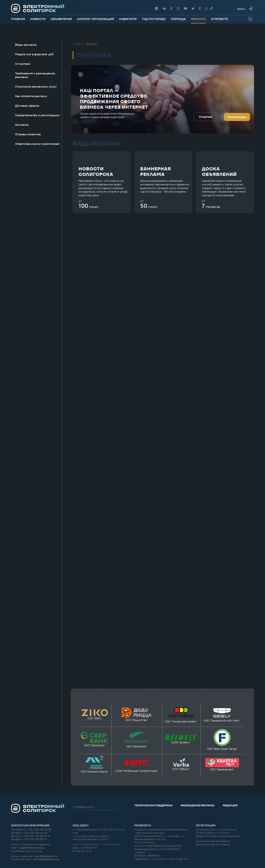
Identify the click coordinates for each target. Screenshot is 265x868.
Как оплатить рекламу (31, 96)
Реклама (198, 19)
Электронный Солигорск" (180, 831)
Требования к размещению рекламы (35, 75)
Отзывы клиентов (28, 134)
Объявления (61, 19)
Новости (38, 19)
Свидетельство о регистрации (37, 115)
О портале (23, 64)
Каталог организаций (95, 19)
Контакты (22, 125)
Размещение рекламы (198, 748)
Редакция (230, 748)
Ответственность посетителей (37, 144)
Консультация (237, 117)
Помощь (178, 19)
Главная (18, 19)
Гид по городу (154, 19)
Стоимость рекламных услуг (36, 87)
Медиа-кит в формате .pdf (34, 54)
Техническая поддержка (153, 748)
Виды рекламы (26, 45)
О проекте (219, 19)
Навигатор (128, 19)
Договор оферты (27, 106)
